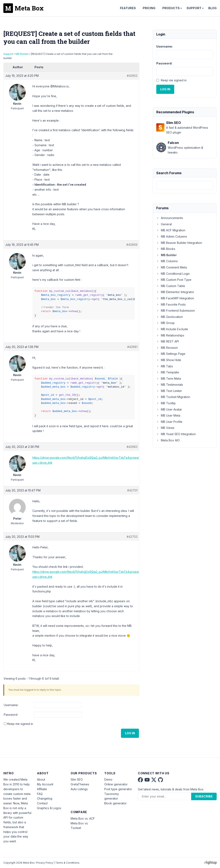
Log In (130, 733)
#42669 (132, 245)
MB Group (165, 323)
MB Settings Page (171, 354)
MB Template (168, 372)
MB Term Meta (169, 379)
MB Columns (167, 261)
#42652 (132, 76)
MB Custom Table (171, 286)
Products (171, 8)
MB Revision (167, 348)
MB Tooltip (166, 403)
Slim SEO (77, 779)
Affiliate (42, 789)
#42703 (132, 537)
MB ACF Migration (171, 230)
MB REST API (168, 341)
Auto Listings (79, 789)
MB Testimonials (170, 385)
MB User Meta (168, 415)
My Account (45, 784)
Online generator (116, 784)
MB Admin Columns (172, 236)
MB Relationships (170, 335)
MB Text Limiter (169, 391)
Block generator (115, 803)
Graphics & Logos (49, 808)
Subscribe (204, 796)
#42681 (132, 347)
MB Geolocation (170, 317)
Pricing (149, 8)
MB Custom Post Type (174, 280)
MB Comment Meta (172, 267)
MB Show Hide (169, 360)
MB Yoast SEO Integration (176, 434)
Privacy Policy (45, 863)
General (164, 224)
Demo (108, 779)
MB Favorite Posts (171, 304)
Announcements (170, 218)
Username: (11, 705)
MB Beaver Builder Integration (179, 243)
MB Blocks (166, 249)
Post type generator (118, 789)
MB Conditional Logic (173, 274)
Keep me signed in (20, 724)
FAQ (40, 794)
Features (128, 8)
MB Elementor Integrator (175, 292)
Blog (212, 8)
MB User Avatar (169, 409)
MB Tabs (165, 366)
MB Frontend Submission (176, 311)
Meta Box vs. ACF (83, 818)
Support (194, 8)
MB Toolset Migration (173, 397)
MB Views (165, 428)
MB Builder (22, 54)
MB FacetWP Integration (175, 298)
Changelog (45, 798)
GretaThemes (80, 784)
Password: (11, 715)
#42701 (132, 490)
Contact (42, 803)
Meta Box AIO (168, 440)
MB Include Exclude (172, 329)
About (41, 779)
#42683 (132, 447)
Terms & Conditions (67, 863)
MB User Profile (169, 422)
